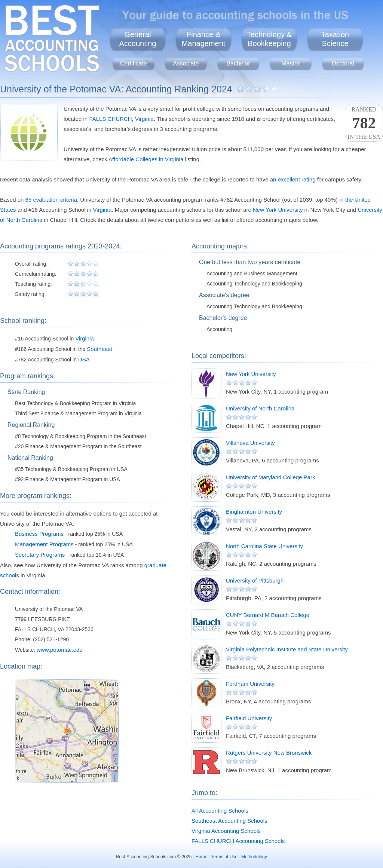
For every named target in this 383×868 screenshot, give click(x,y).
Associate (186, 63)
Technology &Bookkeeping (269, 39)
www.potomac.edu (60, 650)
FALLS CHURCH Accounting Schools (238, 841)
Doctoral (343, 63)
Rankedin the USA (364, 123)
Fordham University (250, 684)
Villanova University (250, 443)
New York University (278, 210)
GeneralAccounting (138, 39)
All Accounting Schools (220, 811)
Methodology (254, 857)
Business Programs (39, 534)
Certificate (134, 63)
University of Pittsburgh (255, 580)
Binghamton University (254, 512)
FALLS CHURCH (110, 119)
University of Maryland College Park (270, 477)
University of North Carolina (260, 408)
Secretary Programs (40, 555)
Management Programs (44, 544)
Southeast (99, 349)
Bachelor (238, 63)
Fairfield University (249, 718)
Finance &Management (204, 39)
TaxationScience (335, 39)
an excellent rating (293, 179)
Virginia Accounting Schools (226, 831)
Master (291, 63)
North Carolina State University (264, 546)
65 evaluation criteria (51, 200)
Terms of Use (224, 857)
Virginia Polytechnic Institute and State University (287, 649)
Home (202, 857)
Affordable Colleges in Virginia (146, 159)
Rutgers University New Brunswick (269, 753)
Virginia (144, 119)
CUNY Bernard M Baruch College (268, 615)
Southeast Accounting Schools (229, 821)
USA (84, 359)
